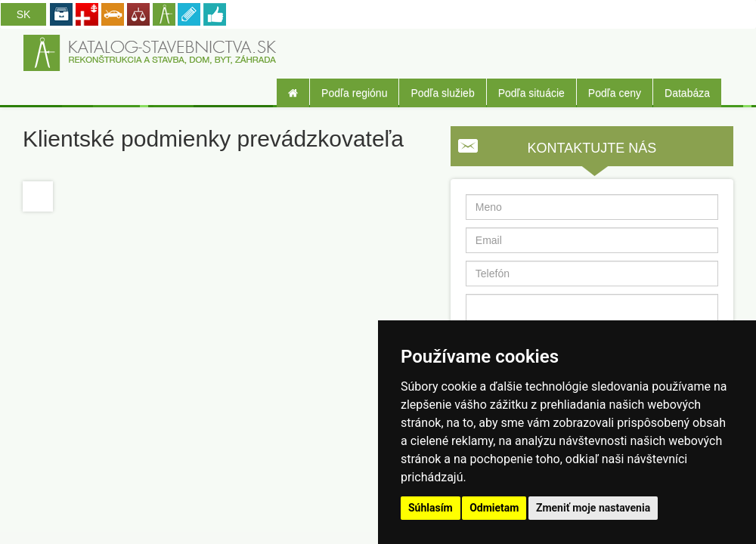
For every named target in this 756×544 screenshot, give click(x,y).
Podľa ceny (615, 93)
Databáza (687, 93)
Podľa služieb (442, 93)
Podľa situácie (531, 93)
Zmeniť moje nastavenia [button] (593, 508)
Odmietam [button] (494, 508)
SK (24, 14)
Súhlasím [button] (431, 508)
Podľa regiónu (354, 93)
